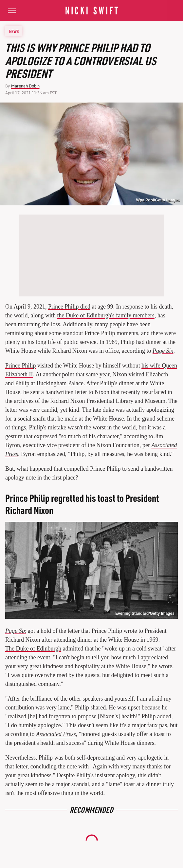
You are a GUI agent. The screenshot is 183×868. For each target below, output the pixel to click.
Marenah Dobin (25, 86)
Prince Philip (21, 366)
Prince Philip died (69, 307)
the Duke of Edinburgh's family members (106, 315)
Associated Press (56, 734)
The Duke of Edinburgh (33, 649)
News (14, 31)
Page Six (163, 351)
